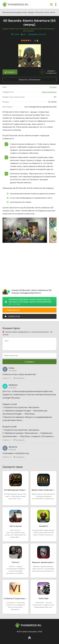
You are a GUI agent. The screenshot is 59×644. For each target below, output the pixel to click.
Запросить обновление (29, 80)
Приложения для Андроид (12, 12)
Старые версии (12, 310)
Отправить (30, 362)
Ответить (7, 378)
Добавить (48, 72)
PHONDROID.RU (18, 4)
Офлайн (26, 29)
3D (21, 29)
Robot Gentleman (49, 92)
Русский (53, 87)
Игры (25, 12)
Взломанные (49, 29)
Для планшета (28, 31)
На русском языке (37, 29)
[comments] (29, 344)
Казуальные (14, 29)
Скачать (10, 72)
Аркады (31, 12)
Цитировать (19, 378)
